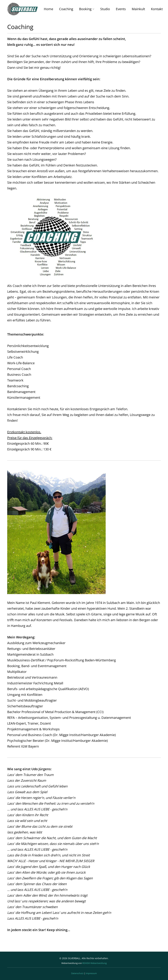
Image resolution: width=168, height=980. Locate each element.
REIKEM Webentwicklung (94, 963)
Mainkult (138, 9)
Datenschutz (77, 973)
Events (121, 9)
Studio (105, 9)
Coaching (66, 9)
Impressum (91, 973)
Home (48, 9)
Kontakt (157, 9)
